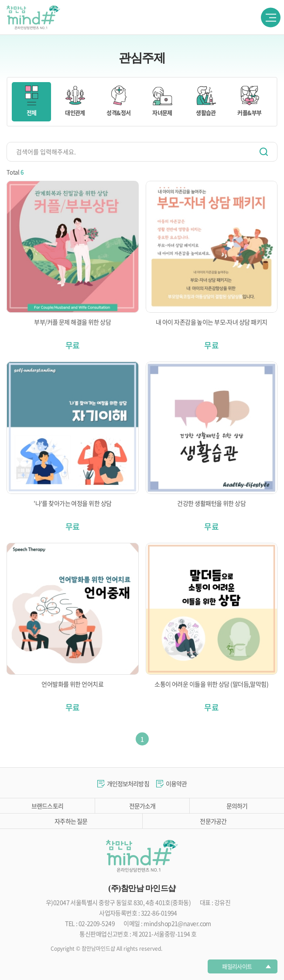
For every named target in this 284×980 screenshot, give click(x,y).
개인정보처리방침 (128, 783)
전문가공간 (213, 821)
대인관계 (75, 101)
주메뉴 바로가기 (0, 0)
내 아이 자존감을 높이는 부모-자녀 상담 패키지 (211, 322)
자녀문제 (162, 101)
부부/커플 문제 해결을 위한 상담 (72, 322)
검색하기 (263, 152)
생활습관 (206, 101)
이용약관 (176, 783)
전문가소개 (142, 806)
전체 (31, 101)
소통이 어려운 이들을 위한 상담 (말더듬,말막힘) (211, 684)
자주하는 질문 (71, 821)
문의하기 (237, 806)
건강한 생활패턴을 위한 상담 (211, 503)
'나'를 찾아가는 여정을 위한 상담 (72, 503)
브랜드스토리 (47, 806)
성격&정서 (119, 101)
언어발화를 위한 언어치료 (72, 684)
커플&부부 (250, 101)
